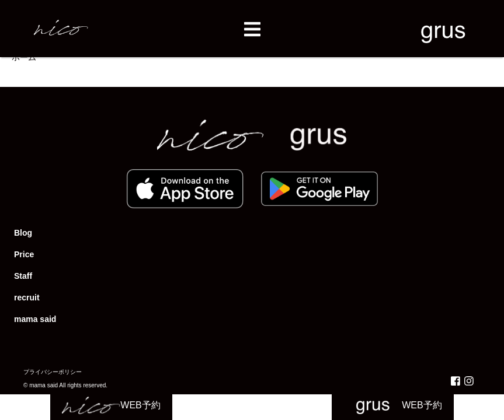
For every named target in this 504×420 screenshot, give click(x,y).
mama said (35, 319)
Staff (23, 276)
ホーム (24, 57)
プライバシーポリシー (53, 372)
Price (24, 254)
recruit (27, 297)
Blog (23, 233)
